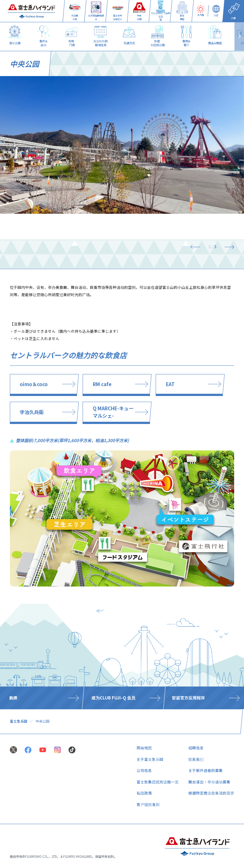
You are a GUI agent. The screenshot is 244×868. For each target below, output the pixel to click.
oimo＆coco (34, 384)
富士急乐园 (19, 721)
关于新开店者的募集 (206, 770)
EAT (170, 384)
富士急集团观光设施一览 (158, 782)
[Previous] (198, 247)
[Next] (227, 247)
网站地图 (144, 748)
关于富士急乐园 (150, 759)
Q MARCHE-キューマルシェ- (113, 412)
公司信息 (144, 770)
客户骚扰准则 (148, 804)
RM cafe (102, 384)
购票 (13, 698)
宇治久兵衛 (32, 412)
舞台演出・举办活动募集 (209, 782)
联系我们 (196, 759)
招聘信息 (196, 748)
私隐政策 (144, 793)
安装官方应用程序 (188, 698)
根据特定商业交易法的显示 (211, 793)
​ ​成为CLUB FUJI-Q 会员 (113, 698)
